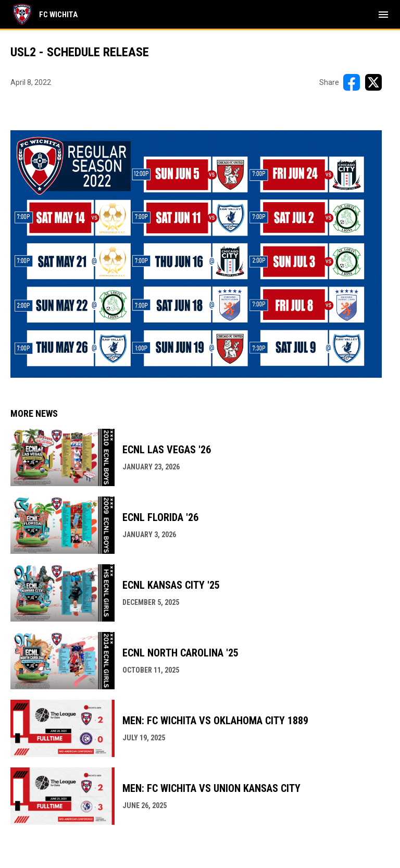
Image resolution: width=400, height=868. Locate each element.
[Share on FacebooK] (352, 82)
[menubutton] (383, 15)
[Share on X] (373, 82)
